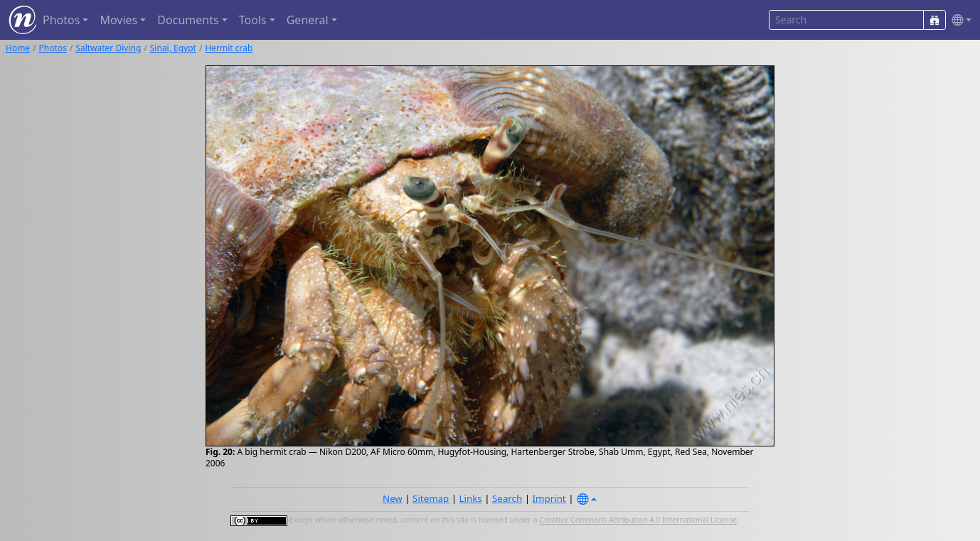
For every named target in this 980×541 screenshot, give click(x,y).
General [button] (308, 20)
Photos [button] (61, 20)
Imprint (549, 498)
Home (18, 48)
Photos (53, 48)
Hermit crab (229, 48)
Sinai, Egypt (173, 48)
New (393, 498)
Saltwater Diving (108, 48)
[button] (959, 20)
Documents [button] (188, 20)
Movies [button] (118, 20)
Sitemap (431, 498)
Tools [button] (253, 20)
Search (507, 498)
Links (471, 498)
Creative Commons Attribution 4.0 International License (638, 520)
